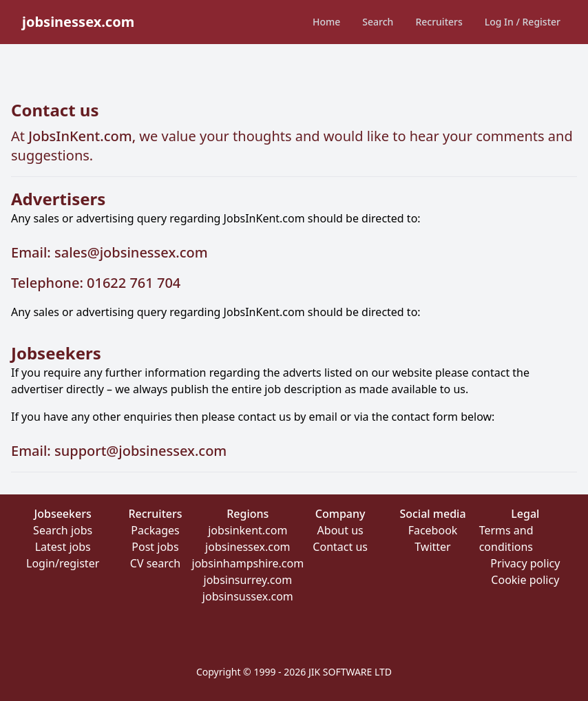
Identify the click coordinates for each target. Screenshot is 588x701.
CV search (155, 563)
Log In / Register (523, 22)
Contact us (340, 547)
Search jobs (63, 530)
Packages (155, 530)
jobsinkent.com (248, 530)
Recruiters (439, 22)
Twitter (432, 547)
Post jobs (155, 547)
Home (326, 22)
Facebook (433, 530)
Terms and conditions (506, 538)
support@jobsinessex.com (140, 451)
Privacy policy (525, 563)
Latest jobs (63, 547)
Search (378, 22)
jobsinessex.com (248, 547)
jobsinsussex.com (248, 596)
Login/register (63, 563)
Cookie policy (525, 580)
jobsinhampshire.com (248, 563)
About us (340, 530)
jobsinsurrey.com (248, 580)
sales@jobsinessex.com (131, 252)
